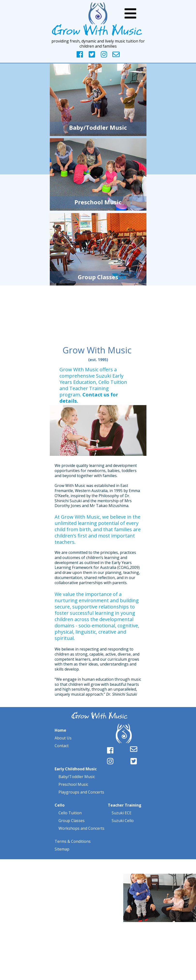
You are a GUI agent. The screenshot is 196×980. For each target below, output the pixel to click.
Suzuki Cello (122, 821)
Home (60, 730)
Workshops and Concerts (81, 828)
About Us (63, 738)
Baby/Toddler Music (77, 777)
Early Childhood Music (76, 769)
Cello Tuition (70, 813)
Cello (60, 805)
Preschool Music (73, 784)
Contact (62, 746)
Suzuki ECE (122, 813)
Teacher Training (125, 805)
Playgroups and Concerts (81, 792)
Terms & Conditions (73, 841)
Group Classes (72, 821)
